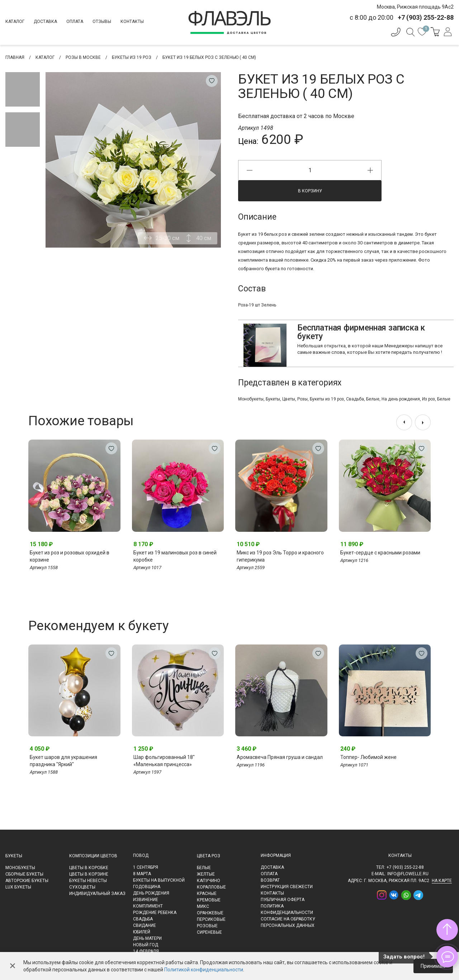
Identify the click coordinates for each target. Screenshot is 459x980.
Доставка (45, 22)
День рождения (151, 893)
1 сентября (146, 867)
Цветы (289, 399)
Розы (302, 399)
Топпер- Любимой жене (368, 757)
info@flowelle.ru (408, 874)
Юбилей (142, 932)
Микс (203, 906)
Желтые (206, 874)
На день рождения (401, 399)
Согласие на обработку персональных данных (288, 922)
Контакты (132, 22)
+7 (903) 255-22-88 (405, 867)
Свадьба (355, 399)
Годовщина (147, 887)
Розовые (207, 926)
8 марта (142, 874)
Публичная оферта (283, 900)
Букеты (273, 399)
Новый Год (146, 945)
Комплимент (148, 906)
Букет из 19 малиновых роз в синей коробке (175, 556)
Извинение (146, 900)
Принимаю (433, 966)
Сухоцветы (82, 887)
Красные (207, 894)
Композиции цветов (93, 856)
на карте (442, 881)
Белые (373, 399)
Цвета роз (209, 856)
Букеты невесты (88, 881)
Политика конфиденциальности (287, 909)
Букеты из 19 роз (327, 399)
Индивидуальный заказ (97, 894)
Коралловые (211, 887)
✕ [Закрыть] (13, 966)
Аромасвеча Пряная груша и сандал (280, 757)
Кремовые (209, 900)
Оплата (75, 22)
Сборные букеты (24, 874)
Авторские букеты (27, 881)
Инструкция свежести (287, 887)
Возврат (270, 880)
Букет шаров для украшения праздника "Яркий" (63, 761)
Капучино (209, 881)
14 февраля (146, 951)
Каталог (15, 22)
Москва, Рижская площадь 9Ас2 (415, 7)
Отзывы (102, 22)
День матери (147, 938)
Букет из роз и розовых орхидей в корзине (70, 556)
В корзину (310, 191)
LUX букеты (18, 887)
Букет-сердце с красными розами (380, 553)
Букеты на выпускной (159, 880)
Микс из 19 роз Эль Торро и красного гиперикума (280, 556)
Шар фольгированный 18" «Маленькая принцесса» (164, 761)
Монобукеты (251, 399)
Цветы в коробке (89, 868)
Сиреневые (209, 932)
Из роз (429, 399)
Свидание (145, 925)
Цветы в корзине (89, 874)
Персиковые (211, 919)
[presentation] (404, 422)
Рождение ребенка (155, 913)
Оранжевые (210, 913)
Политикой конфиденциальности (204, 970)
